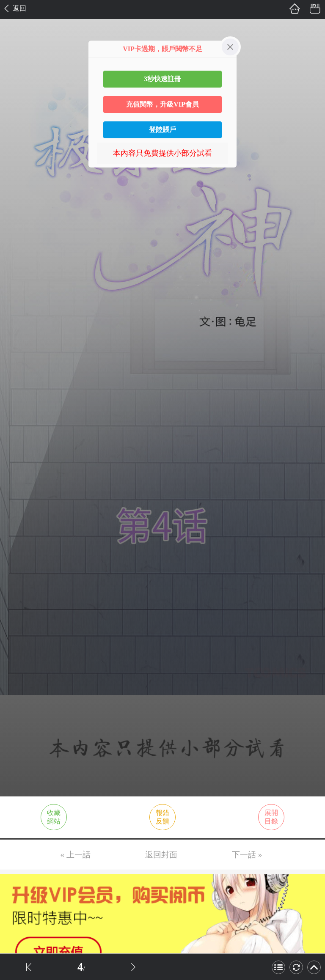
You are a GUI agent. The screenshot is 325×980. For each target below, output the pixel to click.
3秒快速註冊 (162, 79)
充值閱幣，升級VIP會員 (162, 104)
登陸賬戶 (162, 130)
